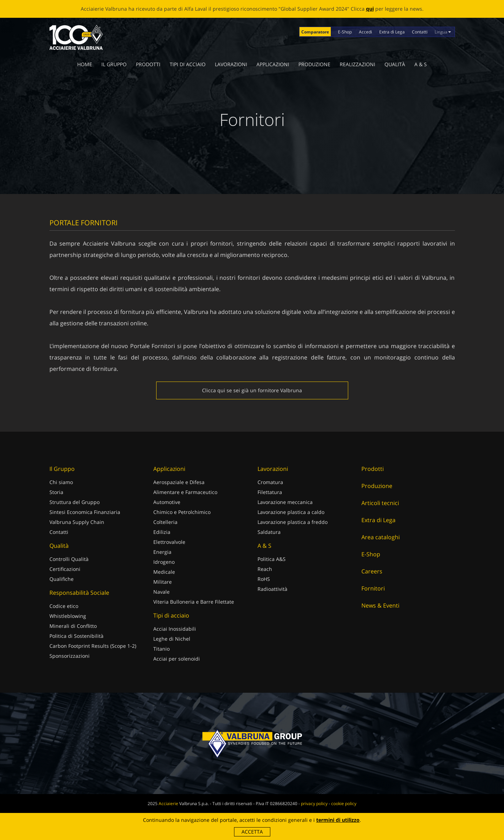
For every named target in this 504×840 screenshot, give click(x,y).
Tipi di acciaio (188, 64)
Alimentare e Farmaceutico (185, 492)
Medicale (164, 572)
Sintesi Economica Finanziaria (85, 512)
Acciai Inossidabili (175, 629)
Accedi (365, 32)
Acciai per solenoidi (177, 659)
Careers (372, 571)
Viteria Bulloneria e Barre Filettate (194, 602)
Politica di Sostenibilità (76, 636)
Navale (161, 592)
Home (85, 64)
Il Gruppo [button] (114, 64)
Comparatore (315, 32)
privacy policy (314, 804)
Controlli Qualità (69, 559)
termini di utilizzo (338, 820)
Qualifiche (62, 579)
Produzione (314, 64)
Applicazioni (273, 64)
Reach (265, 569)
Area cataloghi (381, 537)
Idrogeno (164, 562)
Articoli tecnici (380, 503)
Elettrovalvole (169, 542)
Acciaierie (168, 804)
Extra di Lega (392, 32)
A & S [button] (421, 64)
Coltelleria (165, 522)
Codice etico (64, 606)
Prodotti (148, 64)
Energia (162, 552)
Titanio (161, 649)
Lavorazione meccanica (285, 502)
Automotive (167, 502)
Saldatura (269, 532)
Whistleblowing (68, 616)
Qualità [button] (395, 64)
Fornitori (373, 588)
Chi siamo (61, 482)
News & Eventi (380, 605)
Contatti (420, 32)
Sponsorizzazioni (70, 656)
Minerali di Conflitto (73, 626)
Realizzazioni (357, 64)
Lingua (443, 32)
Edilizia (162, 532)
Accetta (252, 832)
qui (370, 9)
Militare (163, 582)
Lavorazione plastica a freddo (293, 522)
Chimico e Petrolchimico (182, 512)
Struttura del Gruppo (75, 502)
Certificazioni (65, 569)
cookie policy (344, 804)
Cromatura (270, 482)
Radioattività (272, 589)
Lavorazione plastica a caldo (291, 512)
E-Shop (345, 32)
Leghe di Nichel (172, 639)
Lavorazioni (231, 64)
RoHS (264, 579)
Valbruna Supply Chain (77, 522)
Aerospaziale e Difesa (179, 482)
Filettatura (270, 492)
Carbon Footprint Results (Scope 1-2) (93, 646)
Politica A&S (272, 559)
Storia (56, 492)
